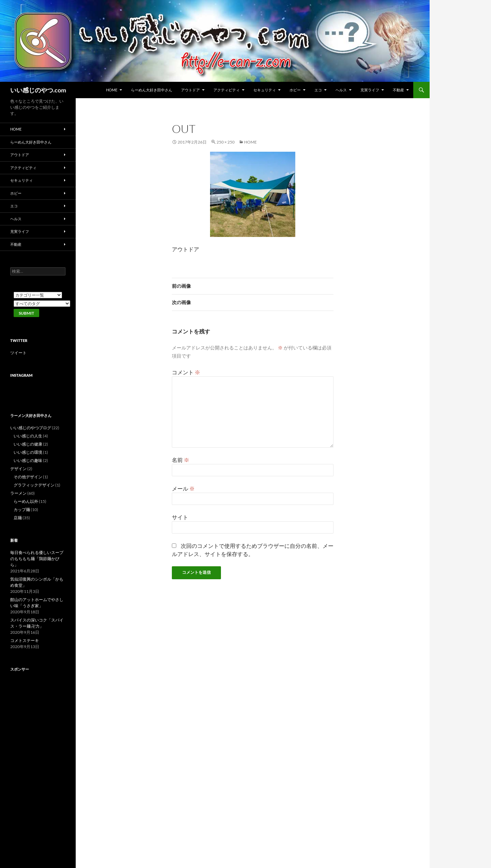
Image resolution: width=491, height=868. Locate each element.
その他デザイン (28, 477)
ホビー (295, 90)
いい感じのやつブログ (31, 428)
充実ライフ (370, 90)
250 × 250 (226, 142)
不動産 (398, 90)
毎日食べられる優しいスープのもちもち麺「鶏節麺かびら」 (37, 559)
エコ (318, 90)
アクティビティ (227, 90)
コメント (186, 372)
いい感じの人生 (28, 436)
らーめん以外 (26, 501)
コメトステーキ (25, 640)
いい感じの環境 (28, 452)
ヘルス (341, 90)
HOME (112, 90)
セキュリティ (265, 90)
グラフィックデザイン (34, 485)
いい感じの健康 (28, 444)
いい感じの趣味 (28, 460)
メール (183, 488)
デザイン (18, 469)
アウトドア (190, 90)
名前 (181, 460)
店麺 (18, 518)
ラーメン (18, 493)
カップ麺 (22, 510)
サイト (180, 517)
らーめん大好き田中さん (152, 90)
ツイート (18, 353)
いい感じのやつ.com (38, 90)
